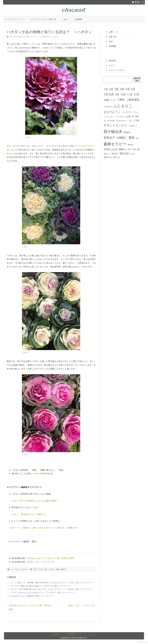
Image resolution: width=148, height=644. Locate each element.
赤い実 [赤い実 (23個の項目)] (132, 154)
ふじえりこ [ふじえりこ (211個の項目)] (123, 106)
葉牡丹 (63, 569)
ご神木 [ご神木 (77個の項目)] (121, 100)
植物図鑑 (79, 19)
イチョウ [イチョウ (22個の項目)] (136, 112)
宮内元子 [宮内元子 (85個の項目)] (109, 138)
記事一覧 (113, 37)
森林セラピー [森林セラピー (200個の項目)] (115, 144)
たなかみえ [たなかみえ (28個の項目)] (108, 107)
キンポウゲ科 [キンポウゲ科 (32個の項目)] (109, 121)
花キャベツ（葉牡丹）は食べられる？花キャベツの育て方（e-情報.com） (45, 528)
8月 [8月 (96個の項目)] (112, 94)
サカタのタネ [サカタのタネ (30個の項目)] (121, 121)
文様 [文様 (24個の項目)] (137, 138)
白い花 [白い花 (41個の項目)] (136, 149)
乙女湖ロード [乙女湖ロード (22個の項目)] (133, 126)
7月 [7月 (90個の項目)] (106, 94)
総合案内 (113, 60)
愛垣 (58, 569)
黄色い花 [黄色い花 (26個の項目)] (116, 157)
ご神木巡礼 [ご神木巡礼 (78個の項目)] (133, 100)
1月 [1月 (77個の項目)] (106, 89)
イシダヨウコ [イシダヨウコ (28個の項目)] (127, 112)
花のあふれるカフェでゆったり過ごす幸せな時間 (51, 558)
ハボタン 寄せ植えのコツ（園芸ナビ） (29, 514)
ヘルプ (112, 65)
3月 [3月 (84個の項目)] (117, 89)
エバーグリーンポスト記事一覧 (43, 19)
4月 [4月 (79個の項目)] (122, 89)
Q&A (65, 19)
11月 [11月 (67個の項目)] (130, 94)
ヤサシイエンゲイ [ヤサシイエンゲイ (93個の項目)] (116, 125)
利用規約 (72, 634)
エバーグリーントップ (14, 19)
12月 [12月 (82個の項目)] (137, 94)
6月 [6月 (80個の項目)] (133, 89)
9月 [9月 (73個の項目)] (117, 94)
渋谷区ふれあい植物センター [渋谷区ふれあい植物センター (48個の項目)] (118, 149)
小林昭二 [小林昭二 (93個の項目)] (122, 138)
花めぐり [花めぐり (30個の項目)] (107, 154)
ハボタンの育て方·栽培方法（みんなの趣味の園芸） (35, 501)
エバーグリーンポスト (19, 569)
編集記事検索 (137, 79)
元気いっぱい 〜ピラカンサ (41, 562)
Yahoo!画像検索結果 (44, 473)
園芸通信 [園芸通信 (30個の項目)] (127, 132)
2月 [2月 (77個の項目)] (111, 89)
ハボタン (34, 44)
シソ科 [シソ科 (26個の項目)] (129, 121)
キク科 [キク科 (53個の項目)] (135, 116)
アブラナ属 (42, 569)
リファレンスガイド (117, 70)
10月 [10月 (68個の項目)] (123, 94)
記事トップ (113, 32)
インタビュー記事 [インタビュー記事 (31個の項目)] (123, 117)
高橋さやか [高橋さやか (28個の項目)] (108, 157)
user (10, 37)
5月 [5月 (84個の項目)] (128, 89)
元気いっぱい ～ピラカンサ (81, 605)
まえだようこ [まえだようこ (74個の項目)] (112, 112)
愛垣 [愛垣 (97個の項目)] (132, 138)
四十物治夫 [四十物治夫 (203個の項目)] (113, 131)
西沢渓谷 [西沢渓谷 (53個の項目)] (124, 153)
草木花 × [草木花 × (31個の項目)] (115, 154)
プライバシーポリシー (86, 634)
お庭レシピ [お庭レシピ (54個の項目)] (109, 100)
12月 (35, 569)
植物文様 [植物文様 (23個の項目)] (131, 145)
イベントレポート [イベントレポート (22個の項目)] (109, 117)
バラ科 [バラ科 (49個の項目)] (136, 120)
